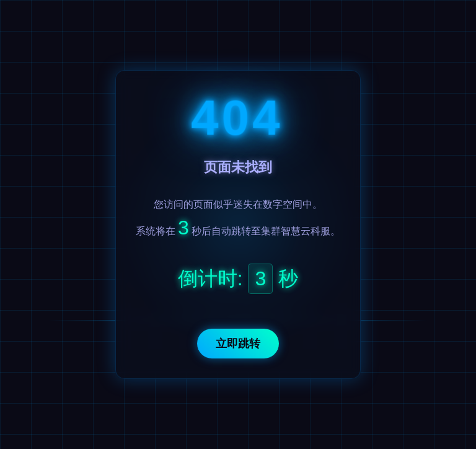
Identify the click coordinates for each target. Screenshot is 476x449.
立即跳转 (238, 344)
